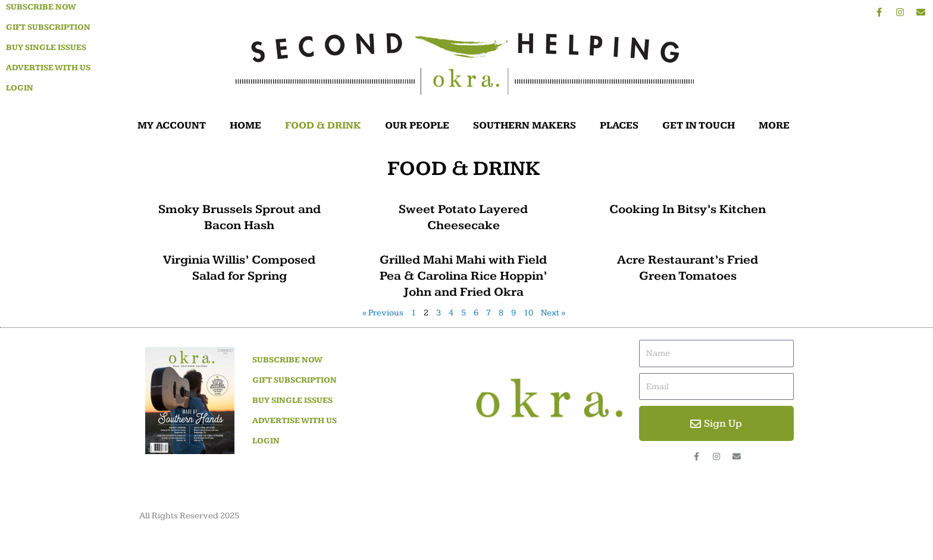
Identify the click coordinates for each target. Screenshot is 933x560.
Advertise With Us (48, 68)
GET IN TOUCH (699, 126)
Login (20, 88)
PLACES (619, 126)
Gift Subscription (48, 27)
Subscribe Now (41, 7)
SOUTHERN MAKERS (525, 126)
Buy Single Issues (46, 48)
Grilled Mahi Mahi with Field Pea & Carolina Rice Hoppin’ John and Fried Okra (463, 276)
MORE (777, 126)
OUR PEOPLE (417, 126)
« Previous (383, 313)
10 (528, 313)
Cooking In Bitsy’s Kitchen (688, 209)
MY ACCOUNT (172, 126)
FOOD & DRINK (323, 126)
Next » (553, 313)
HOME (245, 126)
